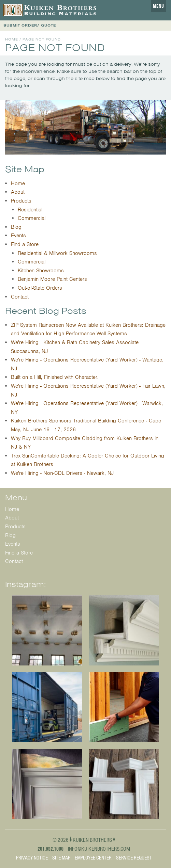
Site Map (61, 858)
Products (21, 201)
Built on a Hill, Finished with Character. (55, 377)
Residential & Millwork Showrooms (57, 253)
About (18, 192)
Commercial (32, 218)
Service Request (134, 858)
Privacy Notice (32, 858)
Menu (159, 6)
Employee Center (93, 858)
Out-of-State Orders (40, 288)
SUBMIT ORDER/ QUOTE (30, 25)
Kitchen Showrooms (41, 271)
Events (18, 236)
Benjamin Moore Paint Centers (52, 279)
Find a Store (25, 244)
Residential (30, 210)
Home (12, 39)
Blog (16, 227)
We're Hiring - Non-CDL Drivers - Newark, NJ (62, 473)
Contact (20, 297)
